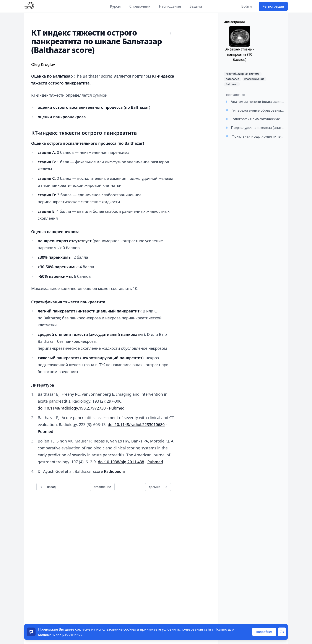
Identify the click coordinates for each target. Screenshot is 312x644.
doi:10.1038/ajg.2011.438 (121, 462)
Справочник (140, 6)
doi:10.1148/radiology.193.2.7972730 (72, 408)
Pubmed (117, 408)
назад (48, 487)
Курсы (115, 6)
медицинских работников (60, 634)
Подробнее (264, 632)
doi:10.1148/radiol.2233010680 (136, 424)
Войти (247, 6)
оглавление (102, 487)
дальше (158, 487)
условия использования (182, 629)
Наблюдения (170, 6)
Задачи (196, 6)
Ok (282, 632)
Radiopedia (114, 471)
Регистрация (273, 6)
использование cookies (116, 629)
